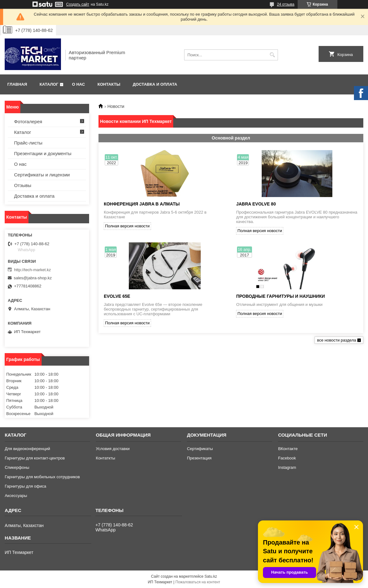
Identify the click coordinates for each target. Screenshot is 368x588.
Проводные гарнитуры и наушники (280, 296)
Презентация (199, 458)
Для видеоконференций (27, 449)
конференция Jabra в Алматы (142, 204)
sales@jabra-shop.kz (33, 278)
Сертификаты (200, 449)
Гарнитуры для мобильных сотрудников (42, 477)
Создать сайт (78, 4)
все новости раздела (337, 340)
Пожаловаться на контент (198, 582)
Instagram (287, 467)
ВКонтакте (288, 449)
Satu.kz (211, 576)
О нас (78, 84)
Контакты (109, 84)
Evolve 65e (117, 296)
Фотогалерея (28, 122)
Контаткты (106, 458)
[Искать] (272, 55)
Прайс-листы (28, 143)
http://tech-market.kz (33, 270)
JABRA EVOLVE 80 (256, 204)
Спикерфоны (17, 467)
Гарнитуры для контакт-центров (35, 458)
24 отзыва (286, 4)
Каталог (49, 84)
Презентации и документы (43, 153)
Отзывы (23, 185)
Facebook (287, 458)
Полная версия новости (127, 226)
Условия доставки (113, 449)
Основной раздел (231, 138)
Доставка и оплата (155, 84)
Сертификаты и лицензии (42, 175)
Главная (17, 84)
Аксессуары (16, 496)
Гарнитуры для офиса (25, 486)
